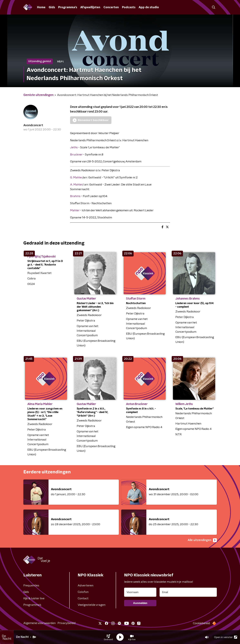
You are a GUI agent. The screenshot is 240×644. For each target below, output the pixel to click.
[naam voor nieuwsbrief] (140, 592)
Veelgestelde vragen (92, 605)
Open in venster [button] (226, 637)
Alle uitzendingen (202, 540)
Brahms (76, 196)
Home (41, 7)
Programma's (68, 7)
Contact (83, 598)
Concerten (111, 7)
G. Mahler (76, 178)
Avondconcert (33, 125)
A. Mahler (76, 185)
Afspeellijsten (90, 7)
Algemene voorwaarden (39, 623)
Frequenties (31, 586)
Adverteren (86, 586)
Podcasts (129, 7)
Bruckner (76, 155)
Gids (52, 7)
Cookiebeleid (201, 623)
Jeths (74, 148)
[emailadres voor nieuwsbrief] (188, 592)
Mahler (75, 210)
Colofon (83, 592)
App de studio (149, 7)
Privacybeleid (67, 623)
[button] (108, 637)
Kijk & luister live (34, 598)
